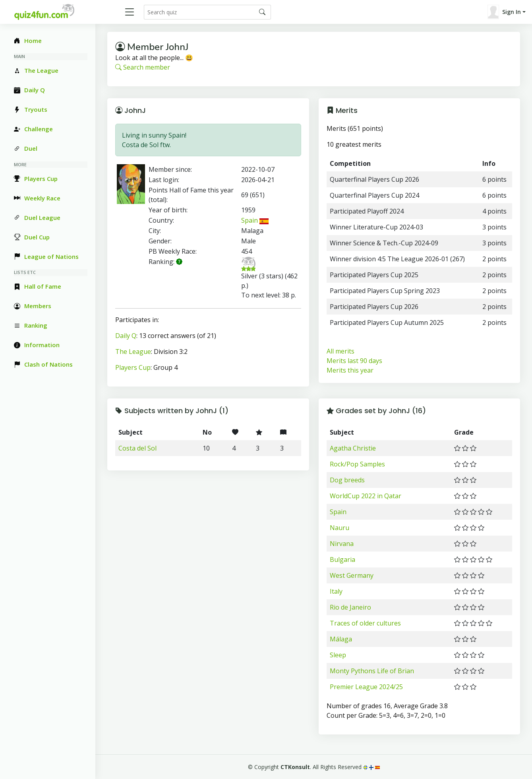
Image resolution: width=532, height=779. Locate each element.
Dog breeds (347, 480)
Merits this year (350, 370)
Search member (143, 67)
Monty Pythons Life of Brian (372, 671)
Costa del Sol (137, 448)
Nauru (340, 528)
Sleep (338, 655)
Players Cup (133, 367)
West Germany (352, 575)
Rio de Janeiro (350, 607)
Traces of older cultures (365, 623)
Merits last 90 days (354, 361)
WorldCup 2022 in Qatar (366, 496)
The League (133, 352)
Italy (336, 591)
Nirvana (342, 544)
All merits (340, 351)
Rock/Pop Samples (357, 464)
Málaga (341, 639)
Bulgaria (342, 559)
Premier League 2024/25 (366, 687)
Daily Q (126, 336)
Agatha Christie (353, 448)
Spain (255, 220)
